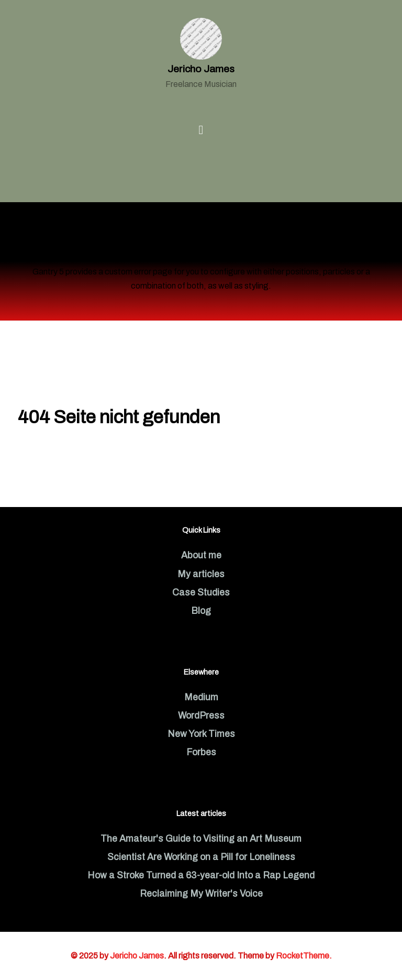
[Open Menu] (201, 130)
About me (201, 555)
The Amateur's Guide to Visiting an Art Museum (201, 839)
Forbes (201, 752)
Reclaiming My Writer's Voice (201, 894)
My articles (201, 574)
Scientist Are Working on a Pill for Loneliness (201, 857)
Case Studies (201, 593)
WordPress (201, 716)
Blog (201, 611)
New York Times (201, 734)
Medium (201, 697)
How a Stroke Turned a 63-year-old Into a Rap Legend (201, 876)
